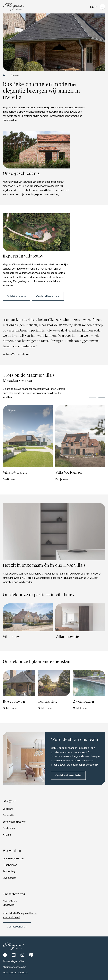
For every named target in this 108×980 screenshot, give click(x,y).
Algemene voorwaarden (14, 967)
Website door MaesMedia (15, 973)
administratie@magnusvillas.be (20, 913)
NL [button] (94, 7)
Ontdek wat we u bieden (68, 775)
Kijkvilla (7, 835)
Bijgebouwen (10, 865)
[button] (92, 398)
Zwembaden (10, 878)
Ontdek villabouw (16, 296)
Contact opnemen (17, 927)
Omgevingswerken (13, 859)
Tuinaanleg (9, 871)
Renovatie (8, 815)
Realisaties (9, 828)
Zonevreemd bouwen (14, 822)
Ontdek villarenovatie (48, 296)
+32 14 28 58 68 (12, 918)
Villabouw (8, 809)
